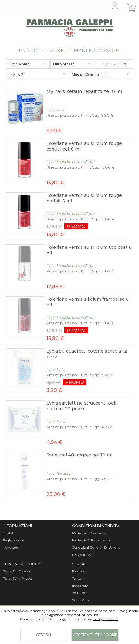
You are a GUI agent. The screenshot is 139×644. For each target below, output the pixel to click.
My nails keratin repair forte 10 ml (84, 91)
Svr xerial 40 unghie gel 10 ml (79, 455)
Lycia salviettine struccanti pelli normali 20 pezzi (82, 406)
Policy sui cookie (106, 619)
